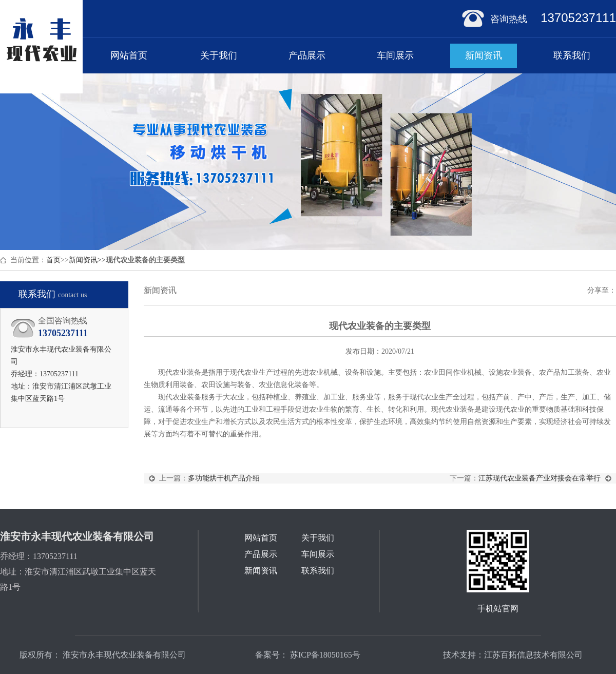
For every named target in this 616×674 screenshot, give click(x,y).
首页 (53, 260)
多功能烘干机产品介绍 (224, 478)
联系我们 (572, 55)
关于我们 (219, 55)
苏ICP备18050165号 (324, 655)
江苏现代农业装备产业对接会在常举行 (540, 478)
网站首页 (129, 55)
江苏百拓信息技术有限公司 (533, 655)
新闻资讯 (484, 55)
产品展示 (307, 55)
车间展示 (395, 55)
